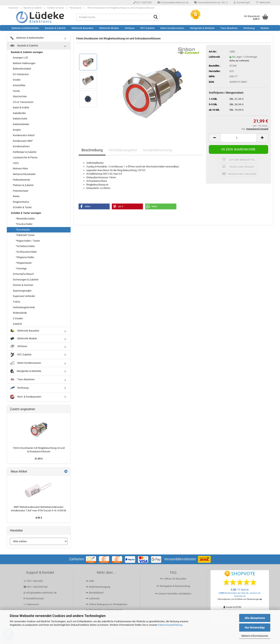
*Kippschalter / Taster (28, 241)
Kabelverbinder (21, 124)
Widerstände (20, 313)
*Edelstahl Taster (25, 235)
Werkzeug (249, 28)
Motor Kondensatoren (172, 28)
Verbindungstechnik (24, 307)
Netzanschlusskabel (24, 174)
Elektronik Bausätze (82, 28)
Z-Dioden (18, 318)
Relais (16, 196)
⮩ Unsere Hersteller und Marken (173, 594)
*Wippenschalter (25, 257)
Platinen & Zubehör (23, 185)
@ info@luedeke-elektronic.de (40, 593)
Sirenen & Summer (23, 285)
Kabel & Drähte (21, 107)
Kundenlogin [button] (242, 3)
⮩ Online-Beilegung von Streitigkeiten (107, 604)
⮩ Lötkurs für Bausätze (173, 579)
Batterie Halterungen (24, 63)
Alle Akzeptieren (255, 618)
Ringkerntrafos (21, 202)
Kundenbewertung (157, 150)
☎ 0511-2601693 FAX (36, 587)
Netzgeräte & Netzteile (202, 28)
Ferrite (16, 91)
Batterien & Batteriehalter (25, 28)
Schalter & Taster (22, 207)
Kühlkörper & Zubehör (25, 152)
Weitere (265, 28)
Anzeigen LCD (21, 58)
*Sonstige (21, 268)
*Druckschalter (24, 224)
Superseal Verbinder (24, 296)
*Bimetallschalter (25, 219)
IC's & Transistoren (23, 102)
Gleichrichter (20, 96)
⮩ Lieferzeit (93, 598)
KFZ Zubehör (147, 28)
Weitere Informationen (255, 636)
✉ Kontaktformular (34, 598)
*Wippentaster (24, 263)
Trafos (17, 302)
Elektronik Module (109, 28)
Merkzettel (263, 3)
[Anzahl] (238, 138)
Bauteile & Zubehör (55, 28)
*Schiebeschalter (25, 246)
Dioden (17, 80)
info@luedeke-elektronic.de (173, 3)
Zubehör (17, 324)
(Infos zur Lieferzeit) (239, 61)
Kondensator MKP (23, 141)
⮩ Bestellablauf (95, 593)
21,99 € (39, 459)
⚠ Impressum (31, 604)
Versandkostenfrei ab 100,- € (211, 3)
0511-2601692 (142, 3)
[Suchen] (156, 17)
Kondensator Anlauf (24, 135)
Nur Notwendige (255, 627)
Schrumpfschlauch (23, 274)
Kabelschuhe (20, 119)
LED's (16, 163)
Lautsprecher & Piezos (25, 157)
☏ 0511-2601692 (33, 581)
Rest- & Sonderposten (26, 397)
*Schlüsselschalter (26, 252)
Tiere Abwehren (229, 28)
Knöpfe (17, 130)
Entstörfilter (19, 85)
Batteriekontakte (22, 69)
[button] (215, 138)
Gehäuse (130, 28)
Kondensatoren (21, 146)
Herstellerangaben (123, 150)
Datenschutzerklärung (170, 625)
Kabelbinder (19, 113)
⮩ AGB (90, 581)
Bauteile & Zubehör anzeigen (27, 52)
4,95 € (39, 518)
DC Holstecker (21, 74)
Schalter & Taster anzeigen (26, 213)
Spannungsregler (22, 291)
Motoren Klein (20, 168)
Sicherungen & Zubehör (26, 280)
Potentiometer (21, 191)
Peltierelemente (21, 180)
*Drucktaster (23, 230)
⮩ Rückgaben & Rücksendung (173, 586)
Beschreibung (92, 150)
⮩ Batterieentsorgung (98, 587)
